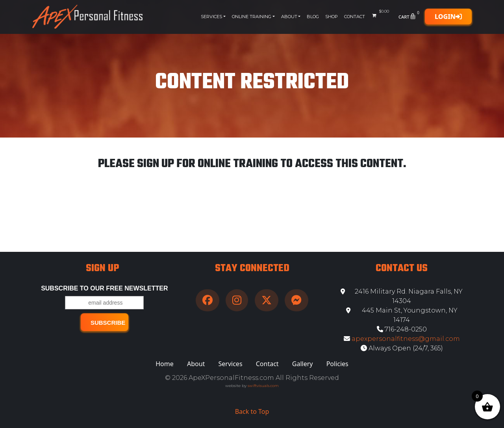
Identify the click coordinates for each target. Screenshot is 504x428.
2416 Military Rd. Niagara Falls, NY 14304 (402, 296)
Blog (313, 17)
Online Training (252, 17)
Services (211, 17)
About (289, 17)
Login (448, 17)
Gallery (303, 364)
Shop (332, 17)
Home (165, 364)
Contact (355, 17)
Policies (337, 364)
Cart (410, 17)
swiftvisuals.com (263, 386)
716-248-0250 (402, 329)
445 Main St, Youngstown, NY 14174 (402, 315)
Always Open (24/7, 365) (402, 348)
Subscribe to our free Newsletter (104, 288)
